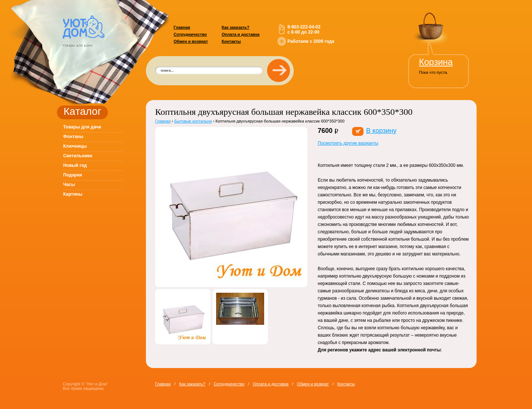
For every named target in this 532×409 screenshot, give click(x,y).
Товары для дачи (82, 127)
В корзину (381, 131)
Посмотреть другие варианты (348, 143)
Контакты (231, 41)
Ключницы (75, 146)
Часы (69, 185)
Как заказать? (236, 27)
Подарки (73, 175)
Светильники (78, 156)
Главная (182, 27)
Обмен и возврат (191, 41)
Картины (73, 194)
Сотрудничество (190, 34)
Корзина (436, 62)
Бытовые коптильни (193, 121)
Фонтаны (73, 137)
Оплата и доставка (241, 34)
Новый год (75, 165)
